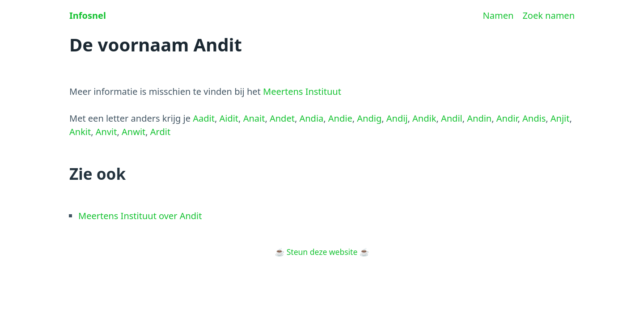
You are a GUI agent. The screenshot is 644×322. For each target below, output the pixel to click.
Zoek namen (549, 15)
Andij (397, 118)
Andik (424, 118)
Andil (452, 118)
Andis (534, 118)
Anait (254, 118)
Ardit (160, 132)
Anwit (133, 132)
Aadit (204, 118)
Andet (282, 118)
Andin (479, 118)
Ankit (80, 132)
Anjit (560, 118)
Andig (369, 118)
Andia (311, 118)
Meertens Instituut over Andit (140, 216)
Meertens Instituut (302, 91)
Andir (507, 118)
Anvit (106, 132)
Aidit (229, 118)
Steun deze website (322, 252)
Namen (498, 15)
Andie (340, 118)
